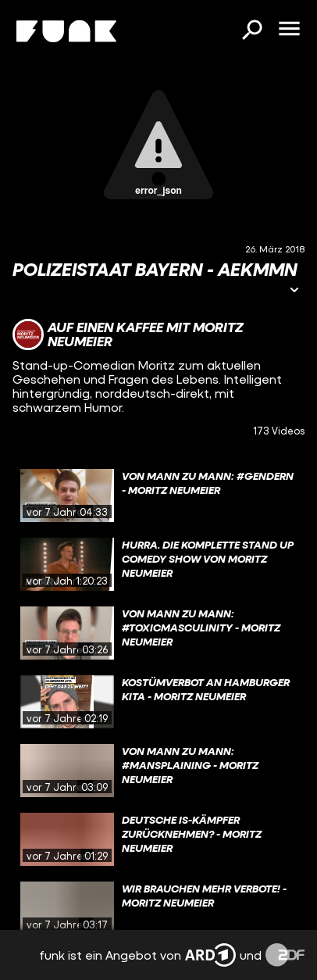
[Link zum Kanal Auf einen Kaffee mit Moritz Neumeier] (158, 334)
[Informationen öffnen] (294, 291)
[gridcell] (158, 495)
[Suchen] (251, 31)
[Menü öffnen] (289, 30)
